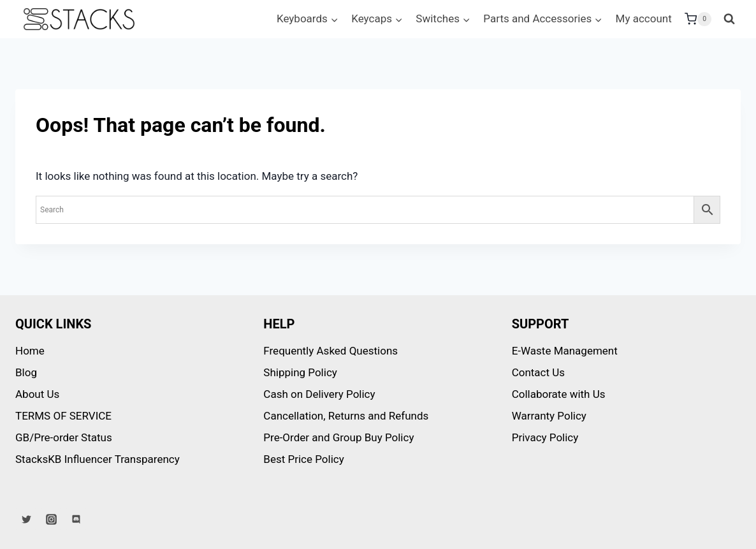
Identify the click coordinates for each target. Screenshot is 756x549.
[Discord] (76, 519)
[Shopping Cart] (698, 19)
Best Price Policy (303, 459)
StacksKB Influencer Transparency (98, 459)
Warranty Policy (549, 416)
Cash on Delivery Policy (319, 394)
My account (644, 18)
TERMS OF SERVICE (63, 416)
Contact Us (538, 372)
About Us (37, 394)
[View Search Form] (729, 19)
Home (30, 351)
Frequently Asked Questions (331, 351)
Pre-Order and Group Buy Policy (338, 437)
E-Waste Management (565, 351)
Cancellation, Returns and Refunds (346, 416)
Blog (26, 372)
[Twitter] (26, 519)
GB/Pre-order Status (64, 437)
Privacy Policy (545, 437)
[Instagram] (51, 519)
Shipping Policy (300, 372)
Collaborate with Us (559, 394)
